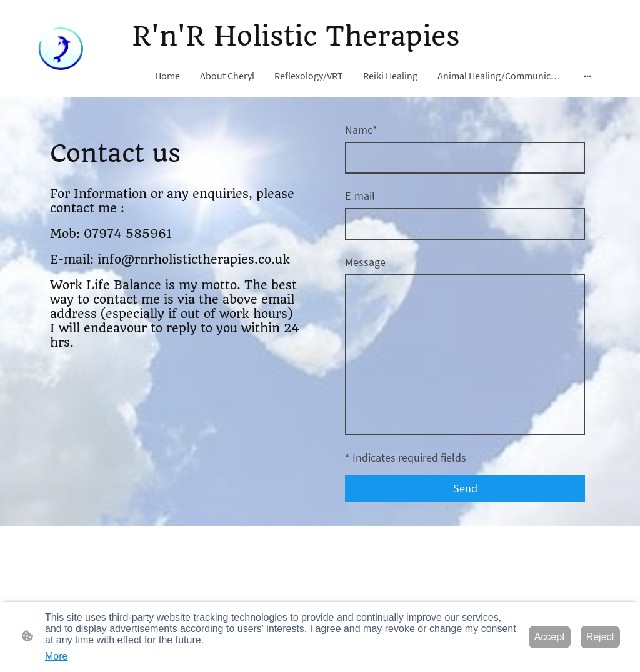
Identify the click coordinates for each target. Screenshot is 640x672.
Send (465, 488)
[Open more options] (587, 76)
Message (365, 262)
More (56, 656)
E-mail (360, 196)
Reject (600, 637)
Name (361, 130)
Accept (550, 637)
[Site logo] (59, 49)
